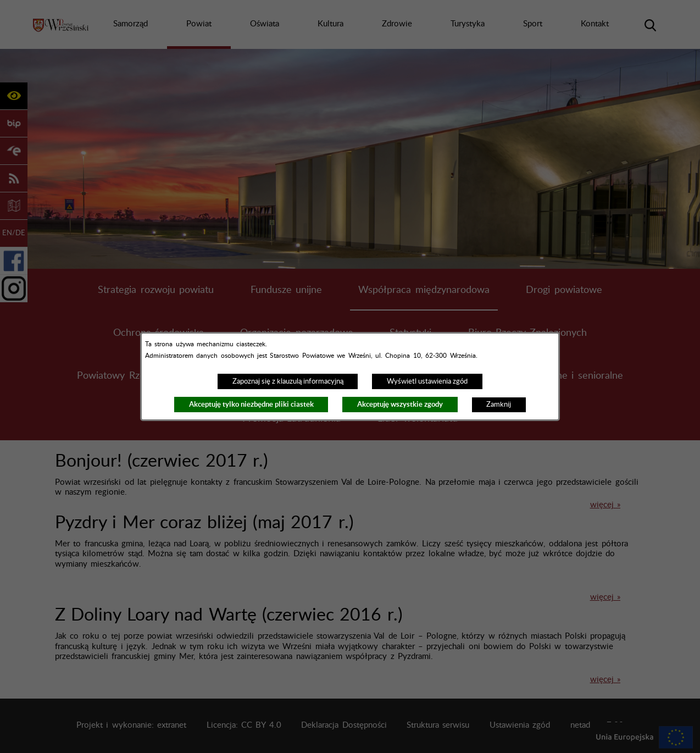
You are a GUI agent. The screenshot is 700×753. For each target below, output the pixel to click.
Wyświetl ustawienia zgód (427, 381)
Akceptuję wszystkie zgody (400, 404)
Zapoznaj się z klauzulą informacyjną (288, 381)
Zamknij (499, 405)
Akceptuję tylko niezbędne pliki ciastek (251, 404)
